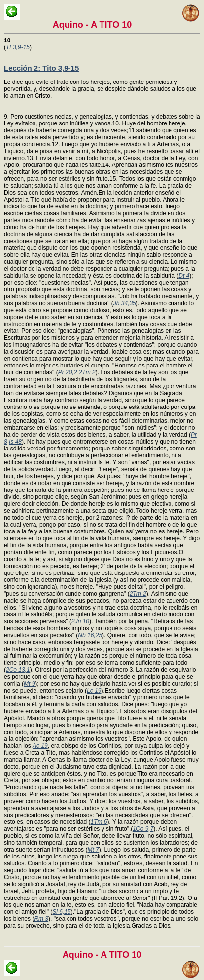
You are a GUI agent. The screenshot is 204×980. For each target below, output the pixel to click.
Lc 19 (94, 691)
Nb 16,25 (90, 635)
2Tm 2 (87, 372)
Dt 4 (184, 276)
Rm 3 (41, 919)
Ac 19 (40, 746)
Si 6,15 (61, 912)
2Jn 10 (80, 621)
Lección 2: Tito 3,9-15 (41, 68)
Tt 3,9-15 (18, 47)
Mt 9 (29, 684)
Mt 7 (93, 850)
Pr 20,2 (68, 372)
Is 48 (15, 442)
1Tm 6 (99, 822)
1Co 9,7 (143, 829)
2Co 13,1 (18, 670)
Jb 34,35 (125, 303)
